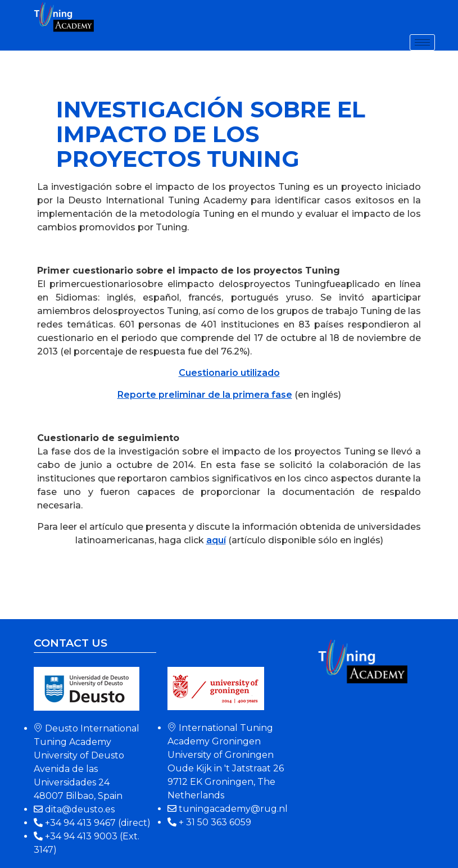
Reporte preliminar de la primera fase (205, 395)
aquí (216, 540)
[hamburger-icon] (422, 42)
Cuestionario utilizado (229, 373)
